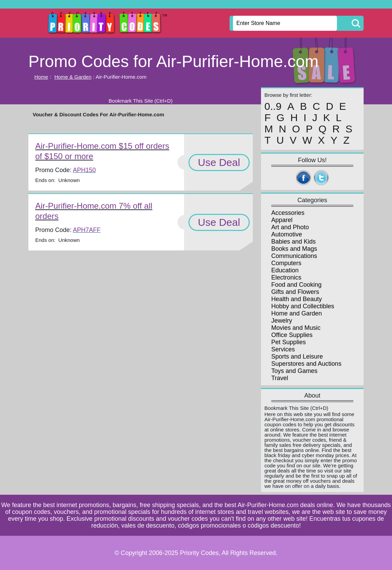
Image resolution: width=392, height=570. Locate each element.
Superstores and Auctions (306, 364)
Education (285, 270)
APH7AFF (87, 230)
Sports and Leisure (297, 357)
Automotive (287, 234)
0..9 (273, 106)
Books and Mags (294, 249)
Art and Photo (290, 227)
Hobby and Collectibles (303, 306)
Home (41, 77)
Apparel (282, 220)
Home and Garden (297, 313)
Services (283, 349)
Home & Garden (73, 77)
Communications (294, 256)
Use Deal (219, 162)
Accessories (288, 213)
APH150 (84, 170)
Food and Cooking (296, 285)
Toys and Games (294, 371)
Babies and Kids (293, 242)
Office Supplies (292, 335)
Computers (286, 263)
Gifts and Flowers (295, 292)
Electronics (286, 277)
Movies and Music (296, 328)
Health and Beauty (297, 299)
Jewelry (282, 321)
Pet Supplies (289, 342)
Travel (280, 378)
